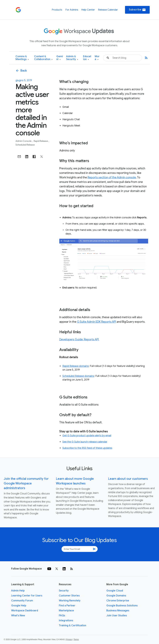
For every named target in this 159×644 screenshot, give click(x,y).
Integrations (66, 621)
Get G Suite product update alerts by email (87, 436)
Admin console (24, 141)
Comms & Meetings (22, 58)
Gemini (60, 58)
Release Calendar (108, 10)
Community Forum (22, 601)
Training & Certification (73, 625)
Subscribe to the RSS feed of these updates (87, 448)
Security (64, 591)
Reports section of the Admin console (112, 177)
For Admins (72, 10)
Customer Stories (69, 596)
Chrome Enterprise (118, 601)
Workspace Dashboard (25, 611)
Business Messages (118, 611)
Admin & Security (72, 58)
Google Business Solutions (122, 606)
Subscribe (137, 10)
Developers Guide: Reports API (79, 339)
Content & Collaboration (43, 58)
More (97, 58)
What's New (18, 616)
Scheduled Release (25, 145)
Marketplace (66, 611)
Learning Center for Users (27, 596)
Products (57, 10)
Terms (76, 639)
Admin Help (18, 591)
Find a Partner (67, 606)
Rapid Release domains (76, 366)
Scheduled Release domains (78, 376)
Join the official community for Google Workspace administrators (26, 483)
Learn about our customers (128, 479)
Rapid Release (41, 141)
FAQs (62, 616)
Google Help (19, 606)
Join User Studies (117, 616)
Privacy (69, 639)
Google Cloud (115, 591)
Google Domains (116, 596)
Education (87, 58)
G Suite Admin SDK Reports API (97, 322)
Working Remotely (70, 601)
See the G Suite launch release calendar (85, 442)
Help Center (88, 10)
